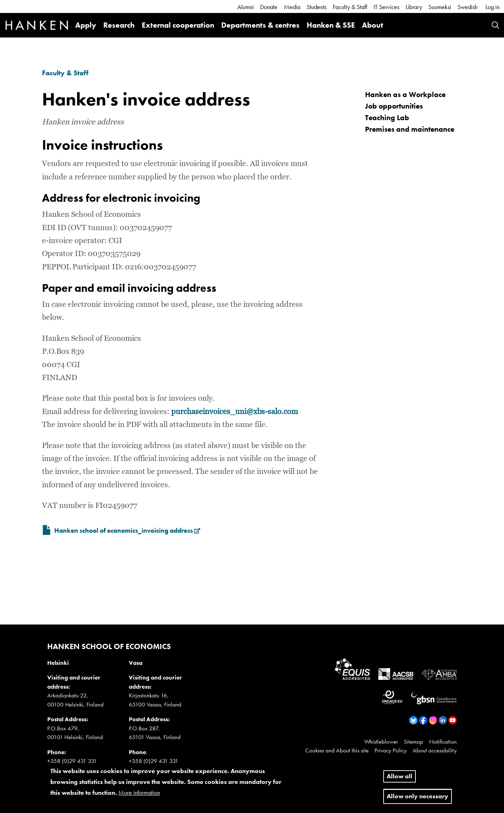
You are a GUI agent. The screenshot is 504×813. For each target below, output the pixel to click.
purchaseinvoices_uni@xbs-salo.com (234, 412)
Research (119, 25)
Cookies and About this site (337, 750)
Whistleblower (381, 742)
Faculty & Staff (350, 7)
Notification (443, 742)
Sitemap (414, 742)
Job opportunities (394, 106)
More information (139, 796)
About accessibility (435, 750)
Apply (86, 25)
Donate (269, 7)
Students (317, 7)
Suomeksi (440, 7)
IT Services (386, 7)
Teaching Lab (387, 118)
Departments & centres (260, 25)
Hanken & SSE (331, 25)
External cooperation (178, 25)
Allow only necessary (418, 800)
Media (292, 7)
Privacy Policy (391, 750)
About (373, 25)
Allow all (400, 780)
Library (414, 7)
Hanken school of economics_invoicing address (127, 531)
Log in (492, 7)
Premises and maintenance (410, 129)
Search (495, 25)
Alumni (246, 7)
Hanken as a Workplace (405, 94)
